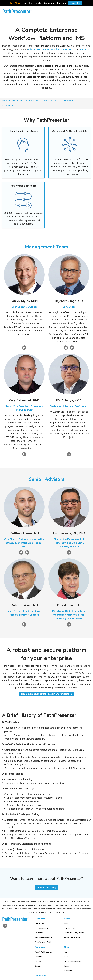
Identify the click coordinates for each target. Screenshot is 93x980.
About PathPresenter (44, 952)
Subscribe (68, 971)
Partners (38, 957)
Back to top (8, 106)
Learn (67, 919)
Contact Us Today (47, 888)
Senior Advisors (52, 101)
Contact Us (41, 976)
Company (40, 947)
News (67, 947)
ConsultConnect (41, 928)
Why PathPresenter (12, 101)
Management (33, 101)
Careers (38, 961)
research (70, 50)
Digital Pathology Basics (74, 933)
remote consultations (53, 50)
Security (38, 966)
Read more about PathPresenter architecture (46, 694)
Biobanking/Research (43, 938)
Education (39, 933)
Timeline (68, 101)
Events (67, 966)
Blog (66, 924)
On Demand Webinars (73, 961)
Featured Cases (70, 928)
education (85, 50)
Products (40, 919)
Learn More (75, 3)
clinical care (34, 50)
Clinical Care (40, 924)
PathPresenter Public (43, 942)
